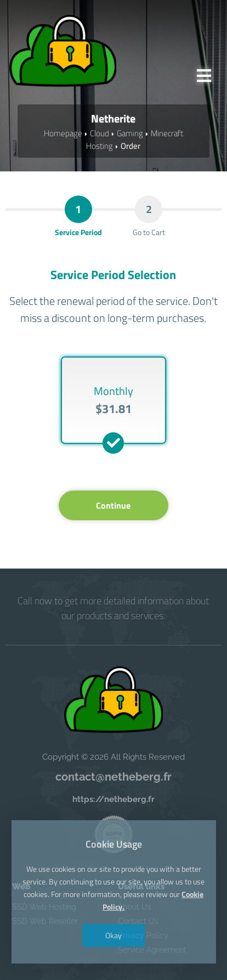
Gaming (130, 133)
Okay (113, 935)
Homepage (63, 133)
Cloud (100, 133)
